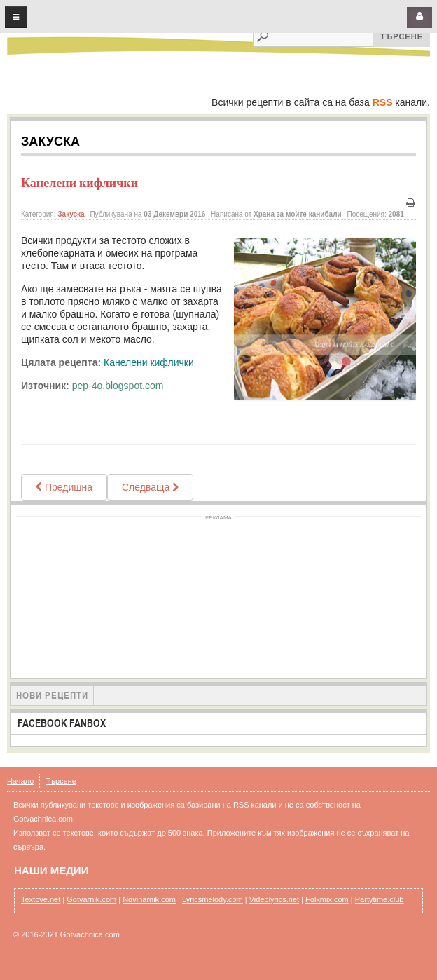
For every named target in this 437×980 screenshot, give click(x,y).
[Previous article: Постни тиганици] (64, 487)
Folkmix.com (327, 899)
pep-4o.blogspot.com (118, 386)
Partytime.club (380, 899)
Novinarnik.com (149, 899)
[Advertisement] (219, 595)
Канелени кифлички (79, 183)
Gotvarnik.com (91, 899)
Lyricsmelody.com (213, 899)
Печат (410, 203)
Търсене (61, 781)
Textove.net (41, 899)
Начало (20, 781)
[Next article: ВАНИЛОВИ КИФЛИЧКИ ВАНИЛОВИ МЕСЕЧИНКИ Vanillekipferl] (150, 487)
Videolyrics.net (274, 899)
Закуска (71, 214)
